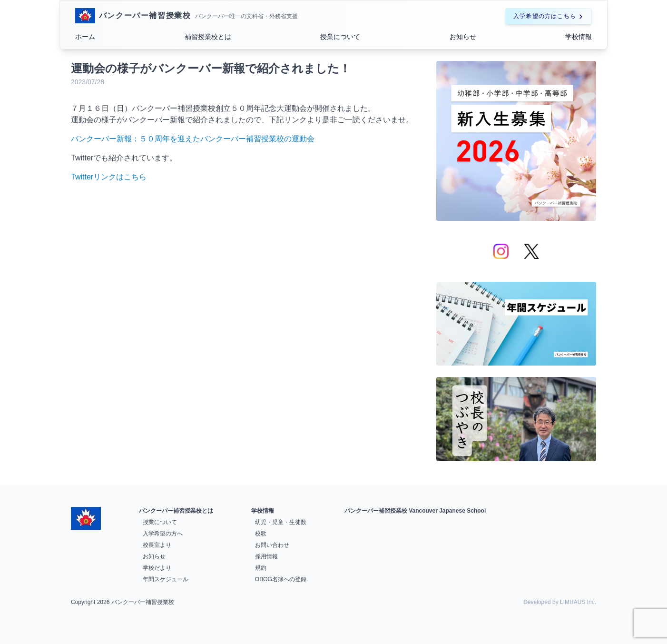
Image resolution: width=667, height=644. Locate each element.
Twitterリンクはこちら (109, 177)
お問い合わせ (272, 545)
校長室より (157, 545)
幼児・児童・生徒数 (281, 522)
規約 (261, 568)
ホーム (85, 37)
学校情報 (579, 37)
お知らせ (463, 37)
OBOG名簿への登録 (281, 579)
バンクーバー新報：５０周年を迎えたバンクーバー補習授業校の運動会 (193, 139)
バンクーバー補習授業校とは (176, 511)
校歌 (261, 534)
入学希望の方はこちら (549, 16)
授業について (340, 37)
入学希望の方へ (163, 534)
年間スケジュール (166, 579)
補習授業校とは (208, 37)
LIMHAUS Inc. (578, 602)
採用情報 (266, 556)
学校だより (157, 568)
